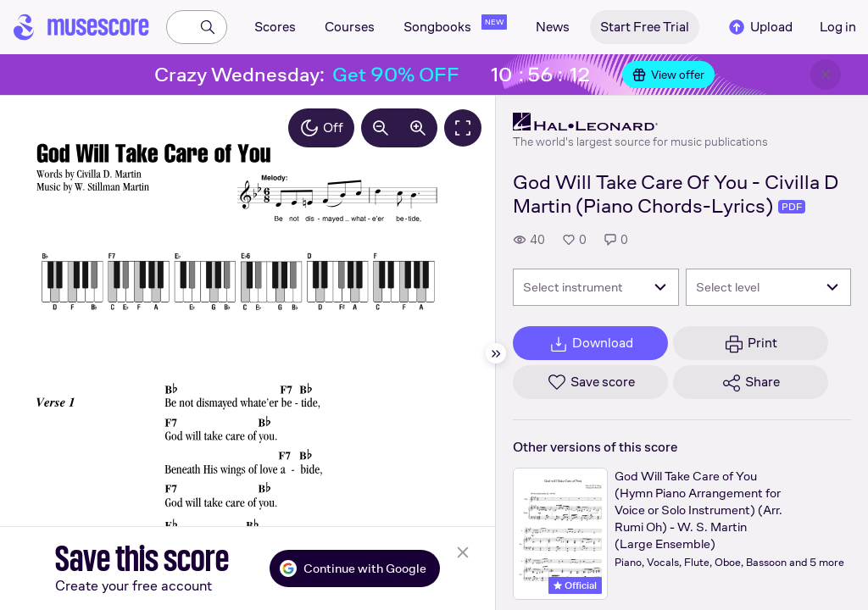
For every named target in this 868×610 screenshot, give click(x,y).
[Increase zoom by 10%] (418, 128)
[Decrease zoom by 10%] (381, 128)
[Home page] (81, 27)
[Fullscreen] (463, 128)
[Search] (208, 27)
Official (575, 585)
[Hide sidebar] (496, 353)
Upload (759, 27)
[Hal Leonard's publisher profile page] (640, 122)
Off (321, 128)
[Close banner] (826, 75)
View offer (668, 75)
